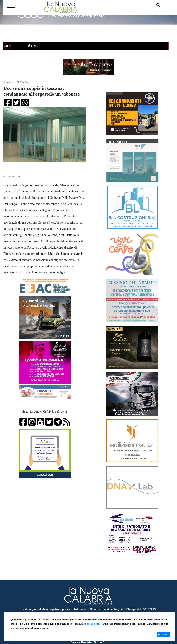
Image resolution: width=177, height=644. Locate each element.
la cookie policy (93, 624)
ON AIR (35, 46)
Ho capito (163, 634)
